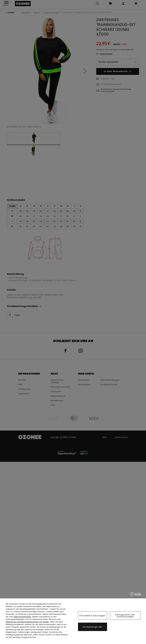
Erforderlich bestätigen (93, 616)
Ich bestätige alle (93, 627)
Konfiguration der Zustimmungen (125, 616)
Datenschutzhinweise (22, 617)
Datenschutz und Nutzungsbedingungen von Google (27, 622)
